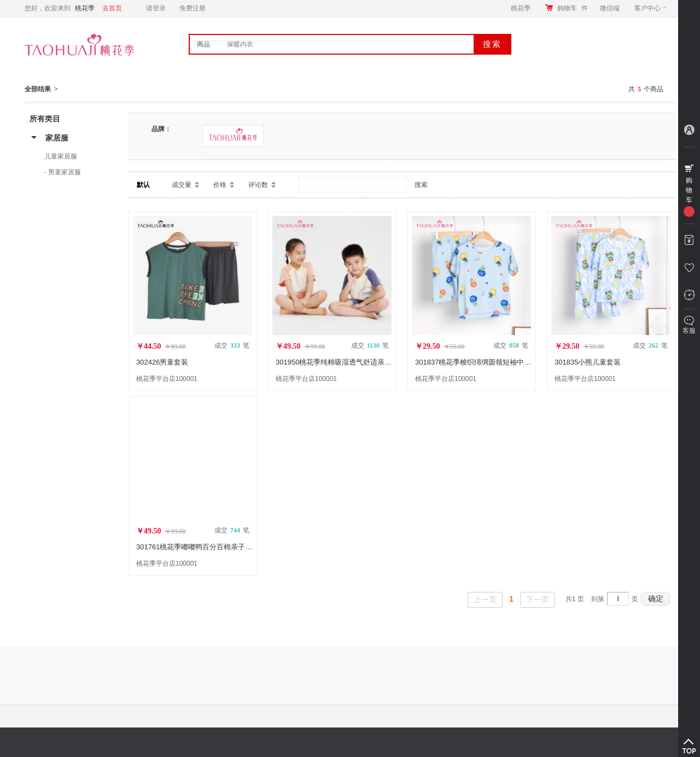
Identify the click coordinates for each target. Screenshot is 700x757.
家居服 (57, 138)
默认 (143, 185)
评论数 (258, 185)
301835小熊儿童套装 (588, 362)
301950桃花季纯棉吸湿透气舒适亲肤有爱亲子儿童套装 (362, 362)
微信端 (610, 8)
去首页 (112, 8)
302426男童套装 (162, 362)
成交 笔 (232, 345)
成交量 (182, 185)
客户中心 (651, 8)
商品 (203, 44)
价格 (220, 185)
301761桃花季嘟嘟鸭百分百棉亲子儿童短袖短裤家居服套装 (230, 547)
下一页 (538, 600)
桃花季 (521, 8)
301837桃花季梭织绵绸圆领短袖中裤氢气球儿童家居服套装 (509, 362)
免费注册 (192, 8)
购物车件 (573, 8)
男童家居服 (65, 172)
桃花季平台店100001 (167, 379)
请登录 (156, 8)
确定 (656, 598)
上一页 (485, 600)
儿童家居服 (61, 156)
